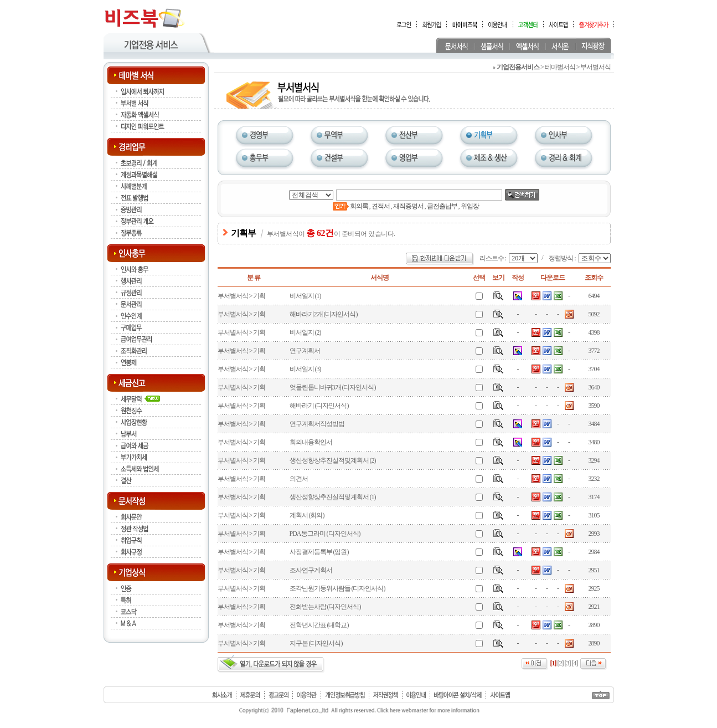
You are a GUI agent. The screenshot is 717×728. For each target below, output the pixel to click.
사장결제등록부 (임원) (319, 552)
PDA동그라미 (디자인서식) (325, 534)
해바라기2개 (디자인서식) (324, 314)
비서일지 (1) (305, 296)
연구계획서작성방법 (317, 424)
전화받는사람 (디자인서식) (325, 607)
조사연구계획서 (311, 570)
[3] (568, 663)
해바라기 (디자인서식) (319, 406)
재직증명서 (408, 206)
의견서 (299, 479)
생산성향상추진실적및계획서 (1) (333, 497)
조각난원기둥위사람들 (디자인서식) (337, 588)
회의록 (359, 206)
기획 (259, 296)
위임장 (470, 206)
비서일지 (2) (305, 332)
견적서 (381, 206)
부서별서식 (233, 296)
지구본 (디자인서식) (316, 643)
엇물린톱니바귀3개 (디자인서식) (333, 387)
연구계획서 (305, 351)
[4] (575, 663)
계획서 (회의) (307, 515)
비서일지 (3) (305, 369)
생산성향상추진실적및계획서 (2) (333, 460)
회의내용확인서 (311, 442)
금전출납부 (442, 206)
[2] (561, 663)
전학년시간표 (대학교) (319, 625)
